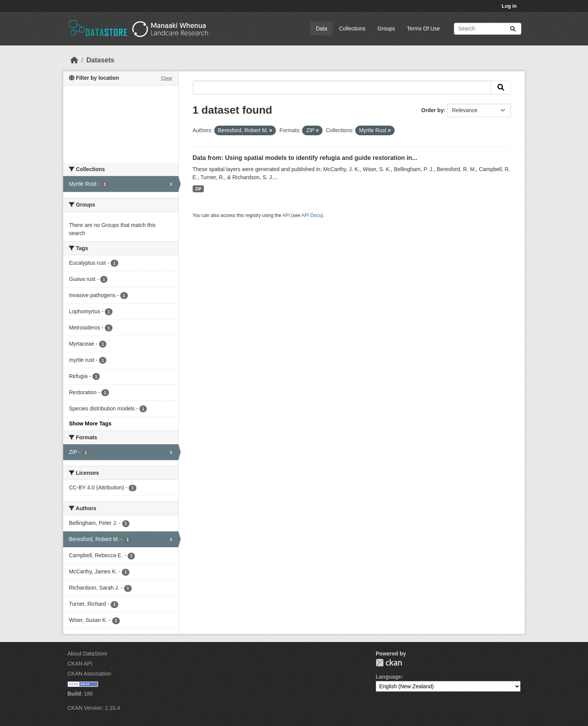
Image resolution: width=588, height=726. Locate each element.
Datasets (100, 60)
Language (388, 677)
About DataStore (87, 654)
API (286, 215)
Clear (166, 78)
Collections (352, 29)
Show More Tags (90, 423)
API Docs (311, 215)
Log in (509, 6)
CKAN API (80, 664)
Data (322, 29)
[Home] (74, 60)
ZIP (198, 189)
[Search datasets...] (488, 29)
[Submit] (513, 29)
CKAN (389, 663)
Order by (432, 110)
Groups (386, 29)
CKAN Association (89, 674)
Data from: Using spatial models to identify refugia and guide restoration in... (305, 158)
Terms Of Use (423, 29)
